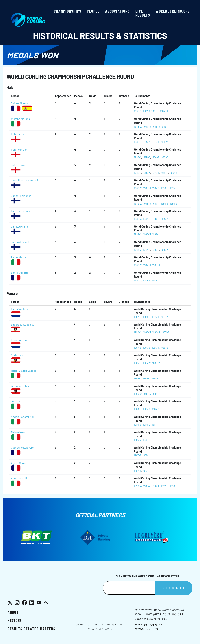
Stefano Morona (20, 119)
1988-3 (147, 188)
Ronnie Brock (19, 150)
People (93, 11)
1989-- (147, 486)
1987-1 (146, 111)
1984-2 (156, 332)
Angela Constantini (22, 417)
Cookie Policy (147, 629)
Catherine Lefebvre (22, 448)
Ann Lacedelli (19, 478)
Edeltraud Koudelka (23, 324)
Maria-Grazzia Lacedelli (25, 371)
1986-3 (156, 127)
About (13, 612)
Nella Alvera (18, 432)
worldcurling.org (173, 11)
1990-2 (138, 332)
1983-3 (164, 317)
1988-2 (138, 127)
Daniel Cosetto (20, 273)
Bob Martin (17, 134)
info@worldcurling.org (165, 614)
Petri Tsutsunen (20, 211)
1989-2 (138, 188)
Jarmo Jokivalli (20, 242)
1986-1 (138, 142)
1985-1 (155, 111)
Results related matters (32, 629)
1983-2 (165, 332)
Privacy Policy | (148, 625)
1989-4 (147, 280)
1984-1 (155, 142)
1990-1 (138, 111)
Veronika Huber (20, 386)
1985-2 (147, 378)
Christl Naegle (19, 355)
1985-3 (146, 142)
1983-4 (164, 173)
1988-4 (155, 486)
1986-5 (165, 188)
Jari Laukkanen (20, 226)
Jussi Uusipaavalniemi (25, 180)
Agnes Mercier (19, 463)
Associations (118, 11)
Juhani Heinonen (21, 196)
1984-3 (164, 111)
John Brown (18, 165)
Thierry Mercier (20, 103)
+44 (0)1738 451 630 (154, 619)
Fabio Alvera (18, 257)
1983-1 (165, 127)
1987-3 (147, 127)
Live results (143, 13)
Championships (68, 11)
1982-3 (164, 157)
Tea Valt (15, 401)
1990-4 (138, 486)
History (15, 620)
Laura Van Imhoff (21, 309)
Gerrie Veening (20, 340)
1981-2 (164, 142)
